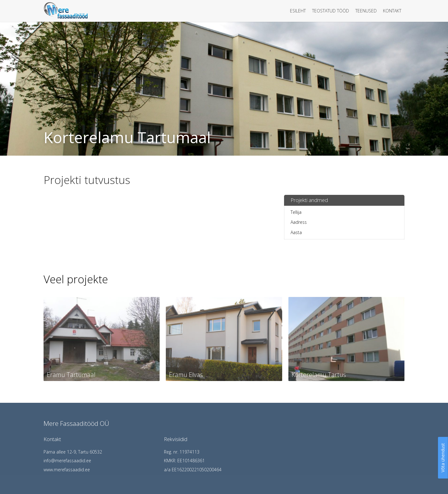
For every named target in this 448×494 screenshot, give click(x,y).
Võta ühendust (443, 458)
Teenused (366, 11)
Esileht (298, 11)
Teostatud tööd (331, 11)
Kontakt (392, 11)
